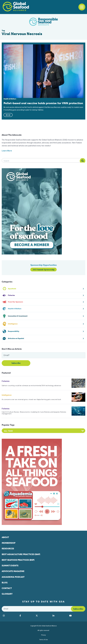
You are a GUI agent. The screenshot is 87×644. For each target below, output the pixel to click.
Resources (8, 549)
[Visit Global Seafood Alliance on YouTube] (77, 616)
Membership (9, 543)
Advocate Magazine (13, 571)
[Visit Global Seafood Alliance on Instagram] (10, 616)
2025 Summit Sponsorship (44, 270)
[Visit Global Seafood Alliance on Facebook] (27, 616)
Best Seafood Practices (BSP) (18, 560)
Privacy (43, 635)
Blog (5, 583)
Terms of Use (43, 640)
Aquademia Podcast (13, 577)
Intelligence (7, 395)
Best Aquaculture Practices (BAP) (21, 554)
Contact (7, 588)
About (5, 537)
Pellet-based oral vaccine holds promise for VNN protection (43, 103)
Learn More (7, 151)
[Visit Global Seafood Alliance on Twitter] (43, 616)
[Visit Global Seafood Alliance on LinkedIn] (60, 616)
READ (8, 115)
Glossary (7, 594)
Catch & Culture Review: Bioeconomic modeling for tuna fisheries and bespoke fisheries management (34, 413)
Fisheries (6, 381)
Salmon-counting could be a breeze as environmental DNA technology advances (31, 386)
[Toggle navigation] (82, 7)
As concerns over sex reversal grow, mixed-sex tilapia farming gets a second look (31, 399)
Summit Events (10, 566)
